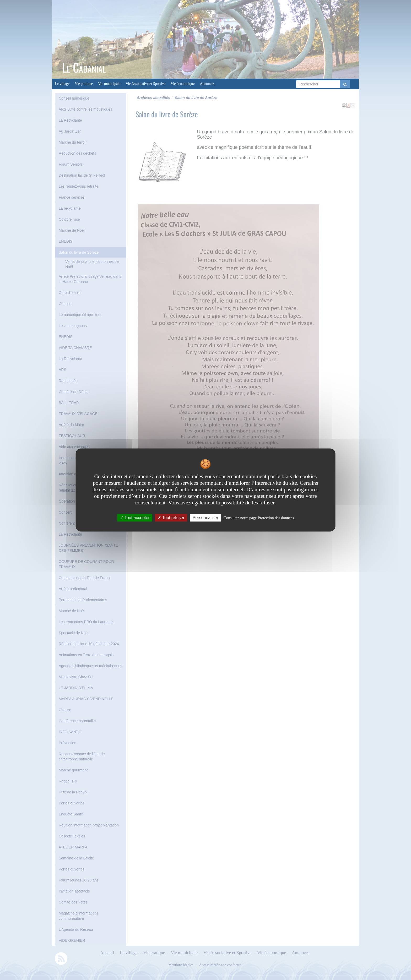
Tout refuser (171, 518)
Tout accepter (135, 518)
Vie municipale (109, 84)
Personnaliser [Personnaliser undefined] (206, 518)
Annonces (207, 84)
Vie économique (183, 84)
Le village (62, 84)
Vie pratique (84, 84)
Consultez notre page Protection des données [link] (259, 518)
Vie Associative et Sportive (145, 84)
